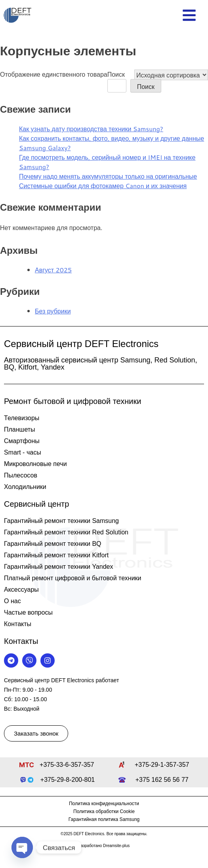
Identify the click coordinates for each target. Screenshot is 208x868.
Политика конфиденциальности (104, 804)
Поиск (116, 74)
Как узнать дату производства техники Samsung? (91, 129)
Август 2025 (53, 270)
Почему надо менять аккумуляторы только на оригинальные (108, 176)
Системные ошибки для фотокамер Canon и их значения (103, 186)
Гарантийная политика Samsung (104, 819)
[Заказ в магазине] (171, 75)
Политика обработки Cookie (104, 811)
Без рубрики (53, 311)
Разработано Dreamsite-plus (104, 846)
